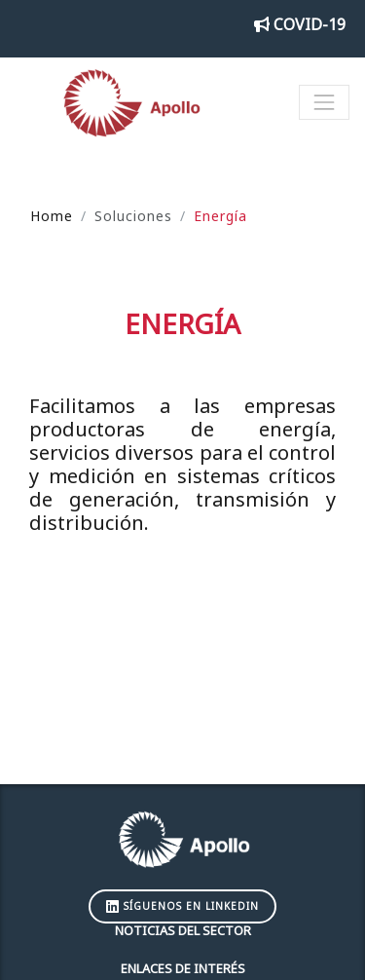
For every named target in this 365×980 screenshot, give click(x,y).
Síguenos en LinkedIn (182, 906)
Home (52, 216)
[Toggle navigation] (324, 102)
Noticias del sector (183, 930)
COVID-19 (300, 24)
